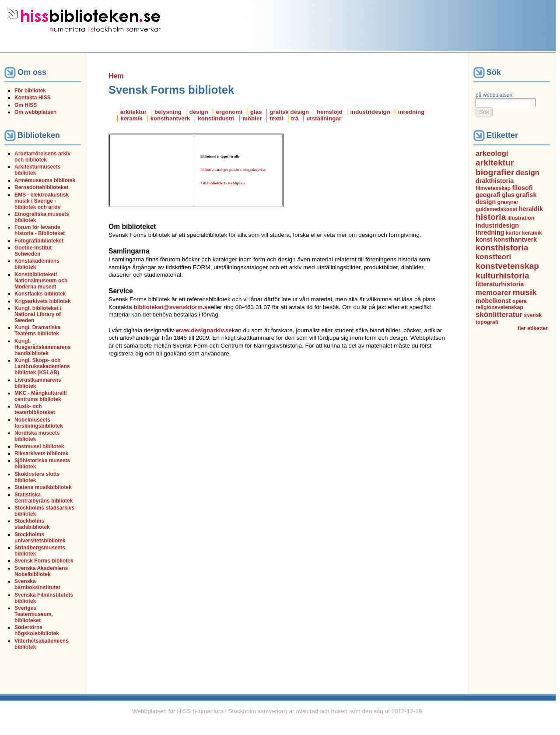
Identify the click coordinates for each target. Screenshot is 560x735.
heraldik (531, 209)
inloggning (250, 170)
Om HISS (26, 105)
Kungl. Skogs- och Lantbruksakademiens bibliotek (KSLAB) (42, 366)
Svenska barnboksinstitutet (37, 584)
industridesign (370, 112)
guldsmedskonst (496, 209)
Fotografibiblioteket (39, 241)
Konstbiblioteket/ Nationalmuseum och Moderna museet (41, 281)
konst (484, 239)
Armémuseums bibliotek (45, 180)
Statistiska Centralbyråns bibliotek (44, 498)
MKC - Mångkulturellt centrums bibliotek (41, 396)
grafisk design (289, 112)
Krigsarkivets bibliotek (43, 301)
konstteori (493, 257)
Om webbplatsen (35, 112)
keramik (132, 118)
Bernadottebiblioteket (41, 187)
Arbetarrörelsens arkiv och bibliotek (42, 157)
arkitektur (133, 112)
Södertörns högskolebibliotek (37, 630)
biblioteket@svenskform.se (172, 307)
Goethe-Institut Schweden (33, 251)
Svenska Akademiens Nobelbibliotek (41, 571)
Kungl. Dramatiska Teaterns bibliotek (37, 331)
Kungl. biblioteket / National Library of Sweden (38, 314)
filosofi (522, 188)
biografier (495, 172)
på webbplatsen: (495, 95)
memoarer (493, 293)
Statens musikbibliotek (43, 487)
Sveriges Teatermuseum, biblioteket (34, 614)
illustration (521, 218)
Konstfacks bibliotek (40, 294)
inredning (411, 112)
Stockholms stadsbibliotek (32, 524)
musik (525, 292)
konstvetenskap (507, 266)
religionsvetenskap (499, 307)
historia (491, 217)
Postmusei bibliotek (39, 447)
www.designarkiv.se (203, 330)
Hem (116, 76)
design (199, 112)
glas (256, 112)
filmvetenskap (493, 188)
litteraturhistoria (500, 284)
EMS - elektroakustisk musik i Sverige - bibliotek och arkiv (42, 201)
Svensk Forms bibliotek (44, 561)
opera (520, 301)
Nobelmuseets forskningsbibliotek (39, 423)
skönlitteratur (499, 315)
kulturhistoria (502, 276)
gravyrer (508, 202)
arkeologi (492, 153)
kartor (513, 233)
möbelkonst (493, 301)
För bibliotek (30, 91)
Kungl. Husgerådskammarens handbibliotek (43, 347)
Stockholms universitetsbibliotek (40, 538)
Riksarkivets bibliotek (41, 454)
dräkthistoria (495, 181)
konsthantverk (170, 118)
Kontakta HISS (33, 98)
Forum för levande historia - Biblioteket (40, 230)
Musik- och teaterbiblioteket (35, 409)
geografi (488, 195)
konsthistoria (502, 248)
